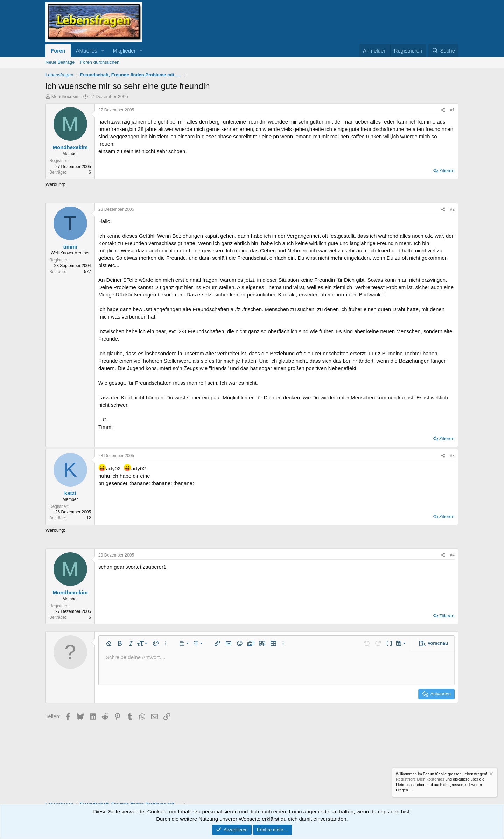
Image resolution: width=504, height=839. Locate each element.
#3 (452, 456)
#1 (452, 110)
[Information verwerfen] (491, 775)
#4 (452, 555)
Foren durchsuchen (100, 62)
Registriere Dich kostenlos (420, 779)
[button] (103, 51)
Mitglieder (124, 51)
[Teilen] (443, 110)
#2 (452, 209)
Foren (58, 51)
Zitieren (447, 171)
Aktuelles (87, 51)
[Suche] (443, 51)
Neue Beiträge (60, 62)
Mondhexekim (66, 96)
